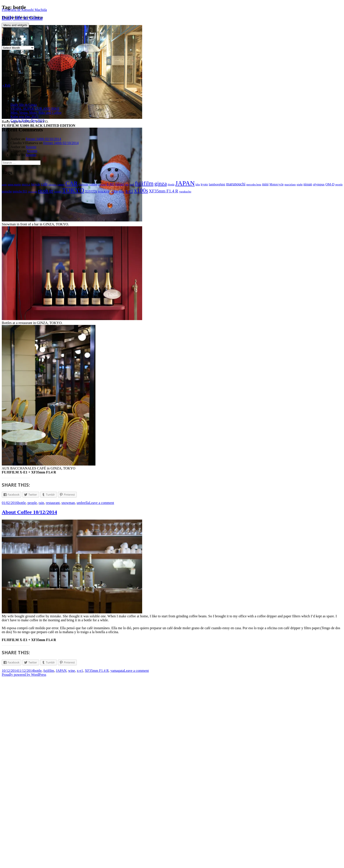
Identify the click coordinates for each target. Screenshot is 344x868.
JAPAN (61, 860)
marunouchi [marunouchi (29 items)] (236, 180)
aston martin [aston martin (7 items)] (14, 180)
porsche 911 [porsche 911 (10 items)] (28, 187)
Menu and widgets (15, 21)
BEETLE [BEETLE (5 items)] (26, 180)
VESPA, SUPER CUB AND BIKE (35, 104)
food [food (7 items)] (132, 180)
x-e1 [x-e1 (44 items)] (137, 187)
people (32, 693)
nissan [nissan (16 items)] (308, 180)
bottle (22, 693)
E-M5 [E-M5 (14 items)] (110, 180)
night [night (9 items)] (300, 180)
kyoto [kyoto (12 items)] (204, 180)
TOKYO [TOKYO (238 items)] (81, 186)
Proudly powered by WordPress (24, 864)
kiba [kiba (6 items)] (198, 180)
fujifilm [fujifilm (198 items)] (144, 179)
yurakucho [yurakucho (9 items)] (193, 187)
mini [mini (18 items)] (265, 180)
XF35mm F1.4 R (97, 860)
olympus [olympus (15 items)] (319, 180)
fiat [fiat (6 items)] (127, 180)
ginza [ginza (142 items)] (161, 179)
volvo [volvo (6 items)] (130, 187)
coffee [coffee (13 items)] (93, 180)
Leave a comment (102, 693)
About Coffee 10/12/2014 (29, 702)
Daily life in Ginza (24, 100)
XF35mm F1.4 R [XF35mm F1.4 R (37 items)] (172, 187)
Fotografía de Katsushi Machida (24, 5)
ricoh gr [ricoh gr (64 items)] (54, 186)
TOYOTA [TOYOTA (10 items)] (99, 187)
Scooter (31, 142)
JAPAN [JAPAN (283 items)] (185, 179)
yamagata (117, 860)
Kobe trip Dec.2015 (24, 112)
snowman (68, 693)
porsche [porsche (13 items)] (15, 187)
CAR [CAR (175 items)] (72, 179)
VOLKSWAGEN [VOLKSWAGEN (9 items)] (116, 187)
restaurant (53, 693)
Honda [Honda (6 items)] (171, 180)
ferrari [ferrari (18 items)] (120, 180)
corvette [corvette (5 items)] (102, 180)
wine (72, 860)
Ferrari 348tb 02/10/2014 (43, 135)
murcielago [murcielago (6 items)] (290, 180)
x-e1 (80, 860)
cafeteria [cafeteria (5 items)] (53, 180)
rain (41, 693)
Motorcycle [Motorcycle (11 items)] (277, 180)
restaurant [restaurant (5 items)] (41, 187)
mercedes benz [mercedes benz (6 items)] (254, 180)
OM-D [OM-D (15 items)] (330, 180)
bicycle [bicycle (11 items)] (36, 180)
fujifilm (49, 860)
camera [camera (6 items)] (61, 180)
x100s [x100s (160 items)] (149, 186)
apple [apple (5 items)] (4, 180)
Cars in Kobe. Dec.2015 (27, 116)
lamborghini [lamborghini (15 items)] (217, 180)
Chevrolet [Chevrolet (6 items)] (83, 180)
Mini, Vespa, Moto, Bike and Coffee (36, 108)
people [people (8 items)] (5, 187)
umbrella (83, 693)
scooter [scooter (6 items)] (66, 187)
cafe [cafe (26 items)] (44, 180)
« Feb (6, 81)
